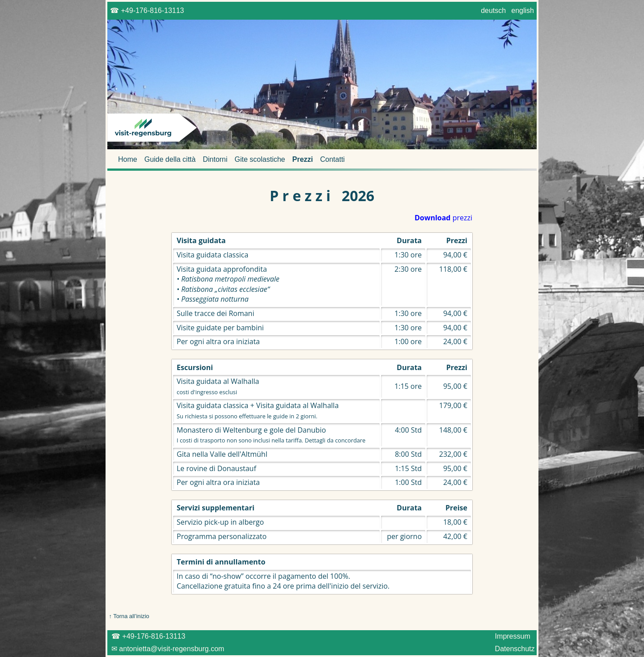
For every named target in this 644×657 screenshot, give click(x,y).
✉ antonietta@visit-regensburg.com (167, 649)
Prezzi (303, 159)
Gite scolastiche (260, 159)
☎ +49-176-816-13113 (147, 11)
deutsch (494, 11)
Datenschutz (515, 649)
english (523, 11)
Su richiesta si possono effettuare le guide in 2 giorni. (247, 416)
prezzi (443, 218)
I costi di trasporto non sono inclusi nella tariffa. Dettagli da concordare (271, 440)
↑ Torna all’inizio (128, 616)
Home (128, 159)
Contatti (333, 159)
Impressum (513, 636)
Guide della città (170, 159)
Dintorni (215, 159)
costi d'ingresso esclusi (207, 392)
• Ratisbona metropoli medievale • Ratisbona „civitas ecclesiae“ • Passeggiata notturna (228, 289)
